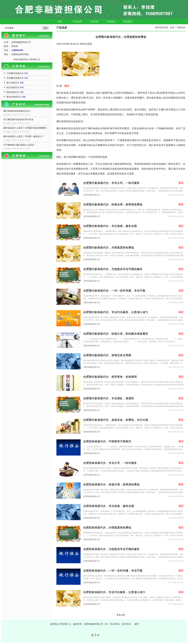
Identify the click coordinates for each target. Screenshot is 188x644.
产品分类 (94, 21)
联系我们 (128, 21)
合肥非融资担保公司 (92, 195)
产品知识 (111, 21)
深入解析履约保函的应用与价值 (18, 119)
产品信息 (77, 21)
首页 (60, 21)
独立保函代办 (13, 87)
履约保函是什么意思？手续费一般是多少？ (24, 136)
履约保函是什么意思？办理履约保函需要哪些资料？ (27, 128)
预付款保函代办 (14, 97)
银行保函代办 (13, 83)
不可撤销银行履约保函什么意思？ (19, 145)
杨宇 (137, 624)
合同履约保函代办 (15, 78)
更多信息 (121, 615)
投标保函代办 (13, 92)
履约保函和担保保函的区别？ (17, 111)
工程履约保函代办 (15, 73)
